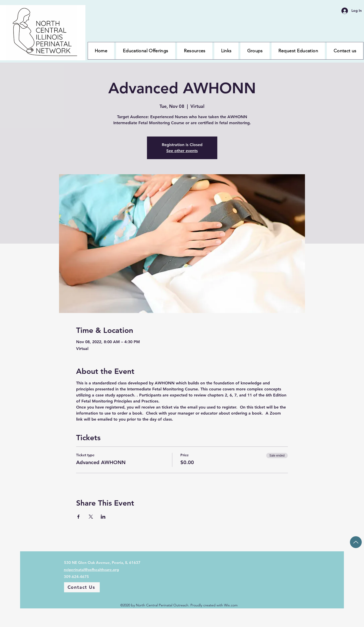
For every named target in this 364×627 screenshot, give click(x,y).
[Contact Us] (82, 587)
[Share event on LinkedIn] (103, 517)
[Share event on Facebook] (79, 517)
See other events (182, 151)
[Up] (356, 542)
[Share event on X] (91, 517)
